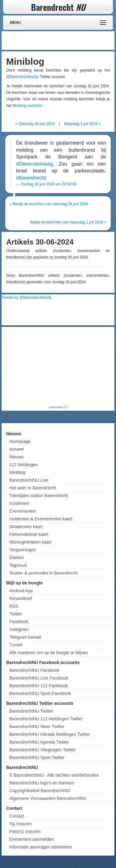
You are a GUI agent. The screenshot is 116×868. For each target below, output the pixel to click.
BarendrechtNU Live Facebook (39, 678)
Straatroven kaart (26, 527)
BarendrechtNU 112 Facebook (39, 686)
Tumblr (16, 645)
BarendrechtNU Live (29, 480)
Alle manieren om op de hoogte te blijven (49, 653)
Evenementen (23, 511)
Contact (17, 816)
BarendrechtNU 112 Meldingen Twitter (46, 719)
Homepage (20, 441)
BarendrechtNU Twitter (31, 711)
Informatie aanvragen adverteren (41, 847)
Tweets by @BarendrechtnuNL (27, 297)
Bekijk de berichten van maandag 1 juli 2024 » (68, 222)
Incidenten (19, 503)
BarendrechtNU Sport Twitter (37, 757)
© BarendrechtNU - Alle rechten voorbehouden (54, 775)
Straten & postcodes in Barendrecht (43, 573)
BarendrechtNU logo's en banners (42, 783)
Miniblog (17, 472)
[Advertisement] (63, 41)
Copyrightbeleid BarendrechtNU (40, 791)
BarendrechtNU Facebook (34, 670)
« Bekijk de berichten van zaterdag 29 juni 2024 (49, 204)
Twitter (16, 614)
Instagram (19, 629)
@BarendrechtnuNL (23, 77)
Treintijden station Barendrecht (39, 496)
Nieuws (16, 457)
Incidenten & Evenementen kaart (41, 519)
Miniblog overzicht (27, 106)
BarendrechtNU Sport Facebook (40, 693)
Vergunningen (23, 550)
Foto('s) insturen (25, 831)
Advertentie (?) (58, 407)
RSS (14, 606)
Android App (21, 591)
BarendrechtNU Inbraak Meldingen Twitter (49, 734)
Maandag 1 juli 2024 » (82, 124)
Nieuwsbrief (21, 598)
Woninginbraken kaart (30, 542)
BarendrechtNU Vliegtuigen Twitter (43, 750)
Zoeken (17, 558)
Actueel (17, 449)
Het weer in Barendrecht (33, 488)
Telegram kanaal (25, 637)
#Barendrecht (31, 178)
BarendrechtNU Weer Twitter (37, 727)
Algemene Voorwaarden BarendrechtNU (48, 798)
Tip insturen (21, 824)
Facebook (19, 622)
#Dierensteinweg (34, 164)
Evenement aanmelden (32, 839)
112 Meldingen (24, 465)
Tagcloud (18, 565)
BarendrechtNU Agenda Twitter (39, 742)
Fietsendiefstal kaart (29, 534)
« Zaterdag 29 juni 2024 (35, 124)
